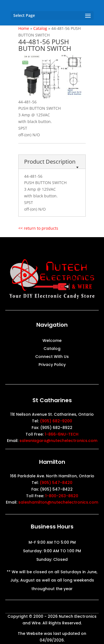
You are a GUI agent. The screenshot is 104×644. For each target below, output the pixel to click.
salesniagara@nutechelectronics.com (58, 441)
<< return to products (38, 228)
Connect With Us (52, 357)
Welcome (52, 341)
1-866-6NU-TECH (62, 434)
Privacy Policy (52, 365)
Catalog (52, 349)
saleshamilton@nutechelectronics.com (58, 502)
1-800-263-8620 (62, 496)
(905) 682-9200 (56, 421)
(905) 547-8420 (56, 483)
